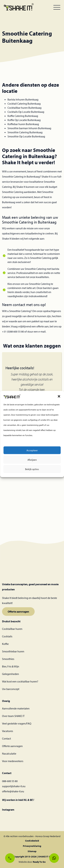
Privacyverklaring (32, 846)
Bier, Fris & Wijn (11, 666)
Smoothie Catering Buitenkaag (25, 132)
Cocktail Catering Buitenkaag (24, 104)
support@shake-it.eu (14, 786)
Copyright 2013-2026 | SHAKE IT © (32, 857)
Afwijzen (32, 461)
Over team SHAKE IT (13, 716)
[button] (59, 397)
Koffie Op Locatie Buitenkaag (24, 120)
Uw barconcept (11, 689)
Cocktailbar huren (12, 629)
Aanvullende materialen (16, 708)
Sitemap (32, 851)
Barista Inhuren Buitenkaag (23, 99)
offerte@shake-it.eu (13, 791)
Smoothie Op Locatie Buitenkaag (26, 136)
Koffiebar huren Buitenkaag (23, 124)
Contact (6, 738)
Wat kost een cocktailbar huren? (20, 681)
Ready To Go (39, 862)
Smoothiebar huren (13, 651)
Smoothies (8, 659)
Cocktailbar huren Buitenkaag (24, 108)
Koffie (5, 644)
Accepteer (32, 451)
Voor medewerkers (13, 761)
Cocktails (7, 636)
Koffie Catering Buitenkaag (23, 116)
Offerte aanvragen (18, 612)
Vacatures (8, 731)
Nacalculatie (9, 754)
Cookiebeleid (32, 841)
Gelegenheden (10, 674)
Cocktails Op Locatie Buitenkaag (26, 112)
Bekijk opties (32, 470)
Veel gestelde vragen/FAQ (17, 723)
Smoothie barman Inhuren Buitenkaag (29, 128)
